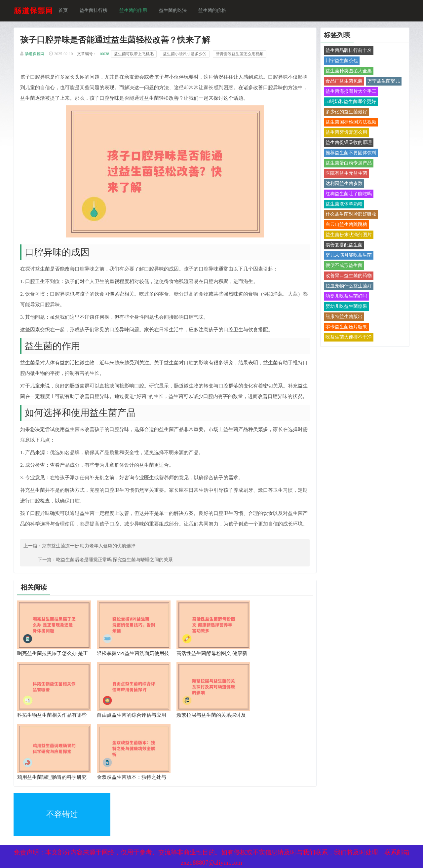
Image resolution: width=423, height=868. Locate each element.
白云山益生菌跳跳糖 (346, 225)
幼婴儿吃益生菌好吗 (346, 297)
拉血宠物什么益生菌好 (348, 287)
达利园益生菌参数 (344, 184)
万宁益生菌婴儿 (383, 82)
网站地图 (102, 812)
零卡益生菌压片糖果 (346, 327)
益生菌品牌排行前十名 (348, 51)
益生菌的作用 (134, 11)
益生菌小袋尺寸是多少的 (186, 55)
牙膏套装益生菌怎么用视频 (241, 55)
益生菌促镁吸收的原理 (348, 143)
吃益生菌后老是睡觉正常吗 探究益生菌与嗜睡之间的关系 (243, 568)
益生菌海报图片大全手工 (351, 92)
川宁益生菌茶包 (341, 61)
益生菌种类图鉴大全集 (348, 72)
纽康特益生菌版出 (344, 317)
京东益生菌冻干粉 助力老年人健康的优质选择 (90, 568)
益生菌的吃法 (174, 11)
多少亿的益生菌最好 (346, 112)
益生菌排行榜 (95, 11)
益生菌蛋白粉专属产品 (348, 164)
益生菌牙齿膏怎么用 (346, 133)
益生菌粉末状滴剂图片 (348, 235)
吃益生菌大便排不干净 (348, 338)
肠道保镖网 (36, 55)
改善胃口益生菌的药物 (348, 276)
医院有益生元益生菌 (346, 174)
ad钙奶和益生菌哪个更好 (350, 102)
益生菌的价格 (213, 11)
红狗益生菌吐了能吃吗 (348, 194)
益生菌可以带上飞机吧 (135, 55)
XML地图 (24, 812)
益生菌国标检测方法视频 (351, 123)
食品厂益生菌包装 (344, 82)
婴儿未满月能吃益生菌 (348, 256)
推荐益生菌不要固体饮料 (351, 153)
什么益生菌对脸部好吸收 (351, 215)
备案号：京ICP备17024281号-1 (203, 812)
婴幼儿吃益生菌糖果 (346, 307)
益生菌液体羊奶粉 (344, 205)
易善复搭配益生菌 (344, 246)
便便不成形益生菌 (344, 266)
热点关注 (102, 827)
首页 (64, 11)
